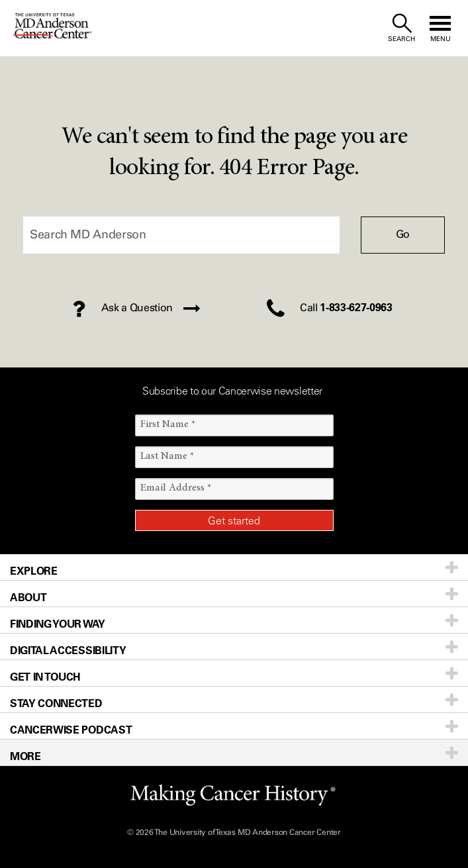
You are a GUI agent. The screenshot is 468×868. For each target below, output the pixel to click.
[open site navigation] (440, 28)
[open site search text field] (401, 28)
